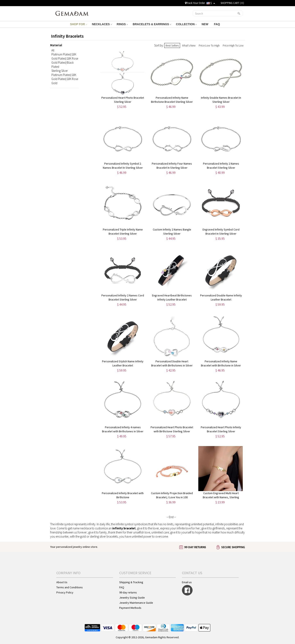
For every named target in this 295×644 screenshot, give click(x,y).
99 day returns (128, 592)
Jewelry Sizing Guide (132, 598)
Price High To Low (233, 45)
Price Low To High (209, 45)
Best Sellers (172, 45)
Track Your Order (195, 3)
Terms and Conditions (70, 587)
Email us (187, 582)
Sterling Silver (60, 71)
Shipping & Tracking (131, 582)
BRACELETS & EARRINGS (152, 24)
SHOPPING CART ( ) (232, 3)
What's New (189, 45)
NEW (205, 24)
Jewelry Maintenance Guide (136, 603)
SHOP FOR (79, 24)
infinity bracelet (124, 528)
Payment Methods (130, 608)
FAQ (217, 24)
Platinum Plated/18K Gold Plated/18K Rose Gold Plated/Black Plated (65, 60)
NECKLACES (102, 24)
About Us (62, 582)
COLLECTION (186, 24)
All (53, 50)
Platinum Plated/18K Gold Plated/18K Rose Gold (65, 79)
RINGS (122, 24)
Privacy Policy (65, 592)
